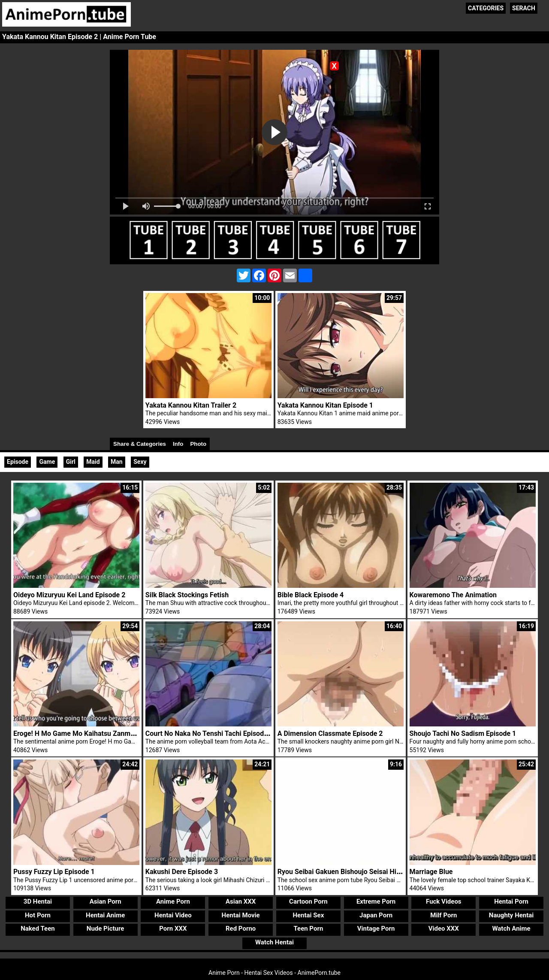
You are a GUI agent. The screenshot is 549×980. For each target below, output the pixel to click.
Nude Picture (106, 929)
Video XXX (444, 929)
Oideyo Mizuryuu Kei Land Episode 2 (69, 595)
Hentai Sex (308, 915)
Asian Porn (106, 901)
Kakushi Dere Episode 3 (182, 872)
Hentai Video (173, 915)
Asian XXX (241, 901)
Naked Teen (38, 929)
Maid (93, 462)
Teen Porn (308, 929)
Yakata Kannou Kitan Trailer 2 (191, 405)
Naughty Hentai (511, 915)
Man (117, 462)
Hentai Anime (105, 915)
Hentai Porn (511, 901)
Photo (198, 444)
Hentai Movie (241, 915)
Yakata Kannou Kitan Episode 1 (325, 405)
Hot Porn (38, 915)
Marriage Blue (431, 872)
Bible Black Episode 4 (311, 595)
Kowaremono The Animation (453, 595)
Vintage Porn (376, 929)
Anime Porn (173, 901)
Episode (18, 462)
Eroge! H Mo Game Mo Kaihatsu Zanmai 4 (77, 733)
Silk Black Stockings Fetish (187, 595)
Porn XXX (173, 929)
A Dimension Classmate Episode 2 (330, 733)
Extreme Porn (376, 901)
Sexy (140, 462)
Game (47, 462)
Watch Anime (511, 929)
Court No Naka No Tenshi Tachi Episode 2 (209, 733)
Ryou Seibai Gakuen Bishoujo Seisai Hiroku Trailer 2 (357, 872)
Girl (71, 462)
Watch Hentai (274, 942)
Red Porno (241, 929)
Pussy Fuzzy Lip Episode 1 (54, 872)
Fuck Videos (444, 901)
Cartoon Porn (308, 901)
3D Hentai (38, 901)
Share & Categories (140, 444)
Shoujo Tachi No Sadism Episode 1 (463, 733)
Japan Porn (376, 915)
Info (178, 444)
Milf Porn (443, 915)
